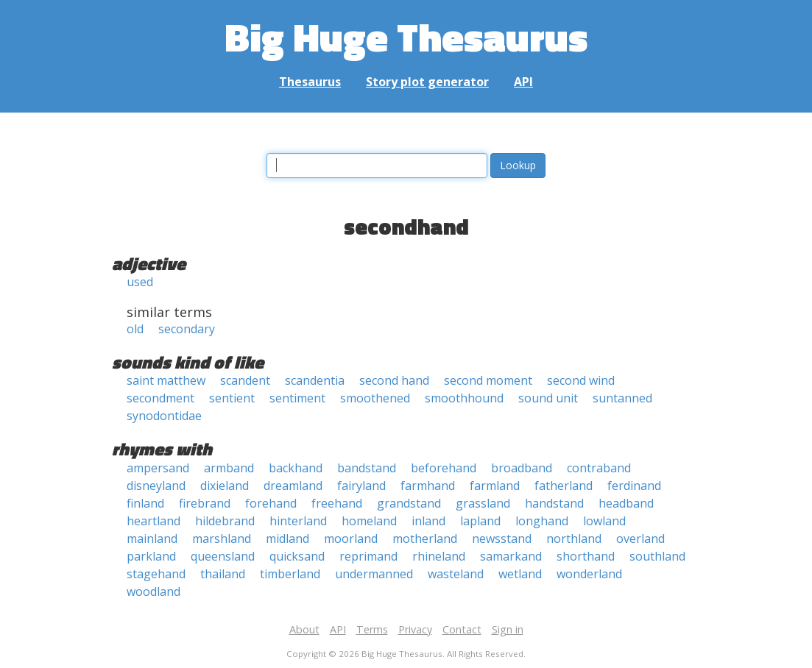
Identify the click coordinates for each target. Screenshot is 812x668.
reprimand (368, 556)
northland (574, 539)
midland (287, 539)
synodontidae (164, 416)
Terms (372, 629)
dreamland (293, 486)
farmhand (428, 486)
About (304, 629)
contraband (599, 468)
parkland (151, 556)
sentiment (297, 398)
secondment (160, 398)
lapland (480, 521)
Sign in (508, 629)
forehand (271, 503)
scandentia (315, 380)
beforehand (444, 468)
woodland (153, 591)
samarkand (511, 556)
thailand (223, 574)
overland (640, 539)
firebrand (205, 503)
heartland (153, 521)
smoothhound (464, 398)
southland (657, 556)
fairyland (361, 486)
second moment (488, 380)
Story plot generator (427, 82)
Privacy (415, 629)
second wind (581, 380)
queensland (223, 556)
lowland (604, 521)
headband (626, 503)
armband (229, 468)
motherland (425, 539)
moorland (351, 539)
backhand (296, 468)
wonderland (589, 574)
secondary (187, 329)
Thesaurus (310, 82)
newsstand (502, 539)
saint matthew (166, 380)
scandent (245, 380)
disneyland (156, 486)
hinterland (298, 521)
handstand (554, 503)
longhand (542, 521)
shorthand (586, 556)
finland (145, 503)
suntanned (622, 398)
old (135, 329)
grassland (483, 503)
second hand (394, 380)
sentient (232, 398)
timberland (290, 574)
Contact (462, 629)
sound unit (548, 398)
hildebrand (225, 521)
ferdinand (634, 486)
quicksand (297, 556)
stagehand (156, 574)
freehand (337, 503)
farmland (495, 486)
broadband (522, 468)
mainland (152, 539)
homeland (369, 521)
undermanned (374, 574)
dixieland (225, 486)
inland (428, 521)
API (523, 82)
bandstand (367, 468)
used (140, 282)
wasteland (456, 574)
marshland (222, 539)
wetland (520, 574)
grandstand (409, 503)
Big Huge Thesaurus (406, 36)
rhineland (439, 556)
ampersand (158, 468)
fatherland (564, 486)
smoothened (375, 398)
